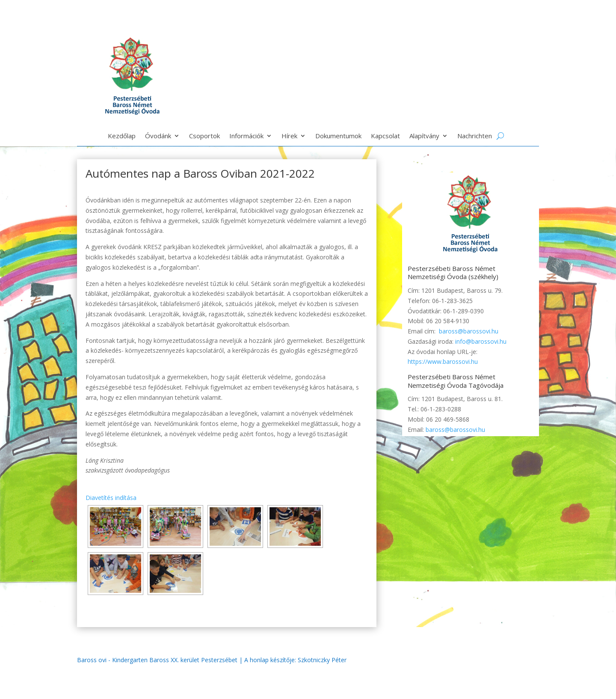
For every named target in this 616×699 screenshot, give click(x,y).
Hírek (289, 136)
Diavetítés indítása (111, 498)
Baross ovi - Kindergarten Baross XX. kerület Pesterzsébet (157, 660)
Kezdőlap (122, 136)
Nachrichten (475, 136)
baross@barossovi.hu (469, 331)
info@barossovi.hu (481, 341)
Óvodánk (158, 136)
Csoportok (204, 136)
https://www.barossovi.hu (443, 361)
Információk (246, 136)
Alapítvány (424, 136)
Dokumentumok (338, 136)
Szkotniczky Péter (322, 660)
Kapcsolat (385, 136)
